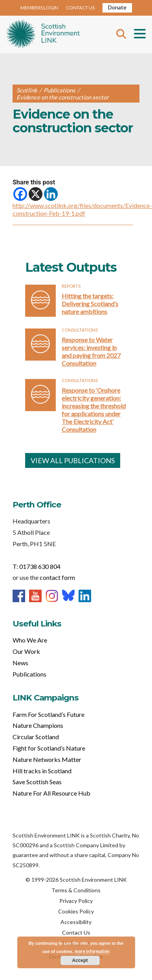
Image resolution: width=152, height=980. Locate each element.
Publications (29, 674)
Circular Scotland (36, 737)
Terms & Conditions (76, 890)
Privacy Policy (76, 901)
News (20, 663)
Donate (117, 7)
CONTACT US (80, 8)
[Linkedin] (51, 194)
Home (43, 34)
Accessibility (76, 922)
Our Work (26, 651)
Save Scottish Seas (37, 782)
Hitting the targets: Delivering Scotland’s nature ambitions (90, 304)
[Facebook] (20, 194)
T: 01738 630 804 (37, 566)
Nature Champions (38, 725)
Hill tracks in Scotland (42, 771)
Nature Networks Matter (47, 759)
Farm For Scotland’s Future (49, 714)
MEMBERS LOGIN (39, 8)
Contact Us (76, 932)
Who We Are (30, 640)
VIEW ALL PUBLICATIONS (73, 460)
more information (92, 951)
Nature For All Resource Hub (51, 793)
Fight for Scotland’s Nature (49, 748)
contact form (57, 577)
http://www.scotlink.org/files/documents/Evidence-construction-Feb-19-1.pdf (82, 209)
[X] (36, 194)
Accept (80, 960)
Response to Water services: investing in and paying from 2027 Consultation (91, 351)
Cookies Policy (76, 911)
